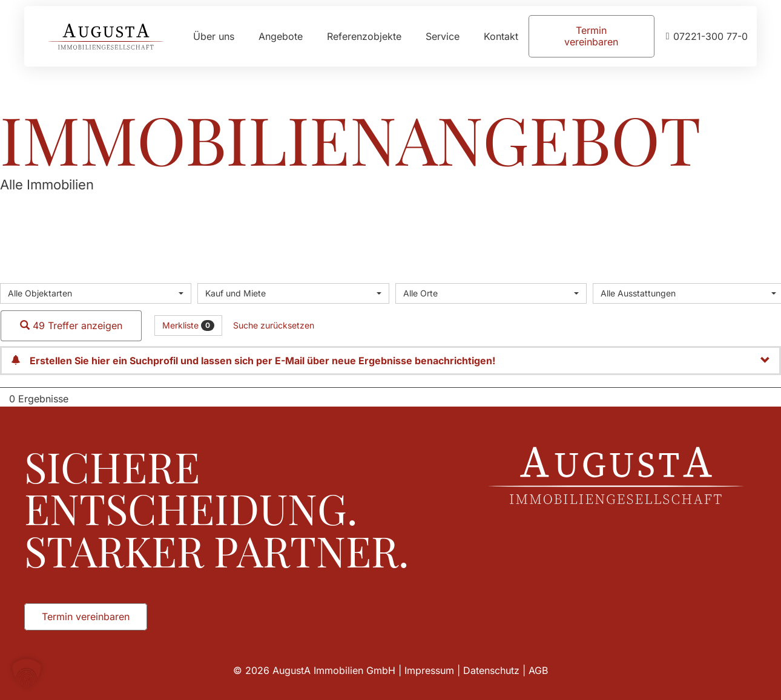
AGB (538, 670)
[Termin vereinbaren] (592, 36)
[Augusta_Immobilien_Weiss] (616, 476)
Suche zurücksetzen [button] (274, 325)
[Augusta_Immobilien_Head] (106, 37)
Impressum (429, 670)
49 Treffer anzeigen (71, 325)
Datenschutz (491, 670)
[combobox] (96, 293)
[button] (27, 673)
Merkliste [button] (188, 325)
